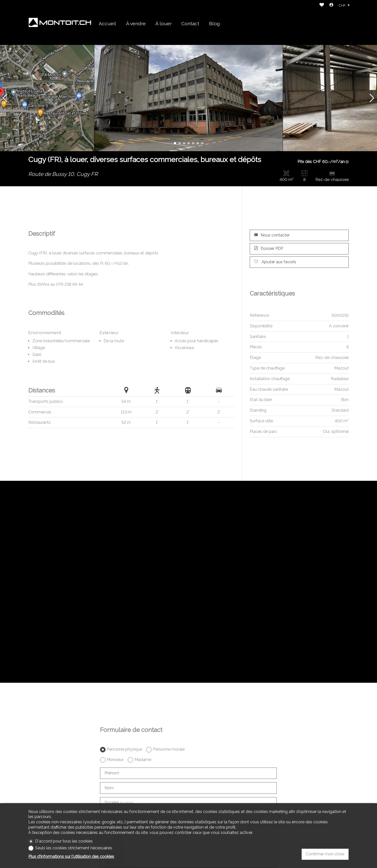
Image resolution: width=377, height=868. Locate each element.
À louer (164, 23)
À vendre (136, 23)
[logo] (60, 22)
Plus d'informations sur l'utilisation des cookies (71, 857)
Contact (190, 23)
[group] (189, 98)
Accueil (107, 23)
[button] (5, 98)
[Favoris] (322, 5)
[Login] (331, 5)
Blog (215, 23)
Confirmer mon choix (325, 854)
